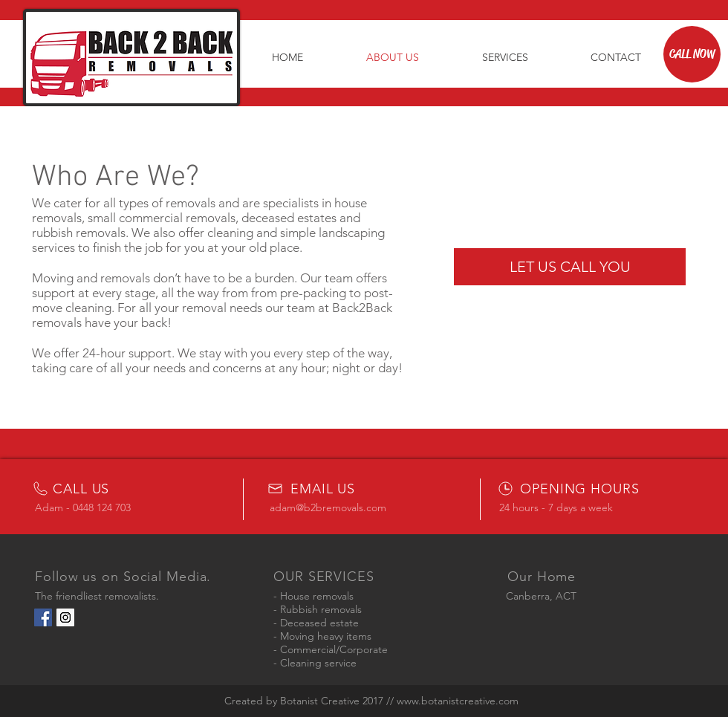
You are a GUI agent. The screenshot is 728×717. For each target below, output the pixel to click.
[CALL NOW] (692, 54)
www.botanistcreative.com (458, 701)
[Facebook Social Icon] (43, 617)
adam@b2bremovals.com (328, 507)
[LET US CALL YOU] (570, 267)
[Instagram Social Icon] (65, 617)
